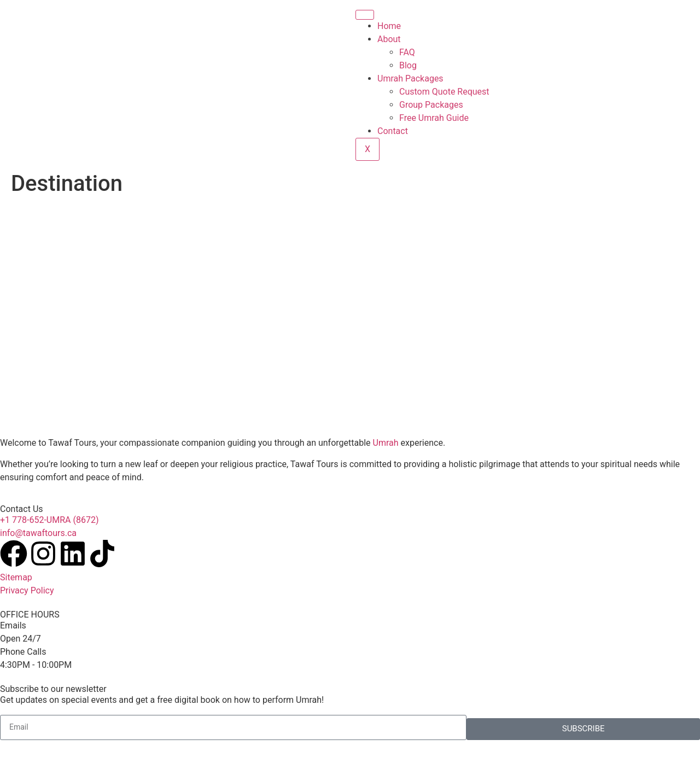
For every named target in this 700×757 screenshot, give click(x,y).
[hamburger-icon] (365, 15)
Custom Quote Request (444, 92)
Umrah (386, 443)
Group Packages (431, 105)
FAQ (407, 52)
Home (389, 26)
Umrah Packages (410, 78)
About (389, 39)
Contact (393, 131)
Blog (408, 65)
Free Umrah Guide (434, 118)
